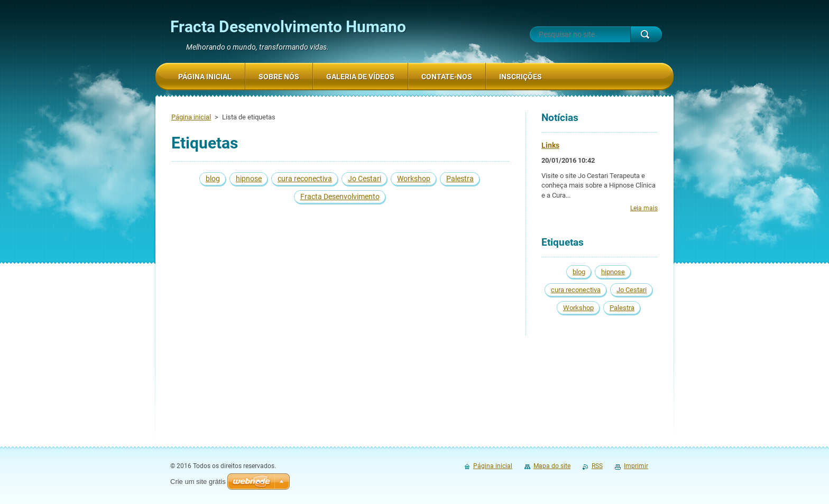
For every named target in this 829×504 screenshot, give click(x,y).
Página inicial (191, 117)
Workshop (414, 179)
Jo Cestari (365, 179)
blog (213, 179)
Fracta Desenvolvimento (340, 197)
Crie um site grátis (198, 482)
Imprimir (636, 466)
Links (550, 145)
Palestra (460, 179)
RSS (597, 466)
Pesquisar (646, 34)
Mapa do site (552, 466)
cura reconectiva (305, 179)
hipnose (249, 179)
